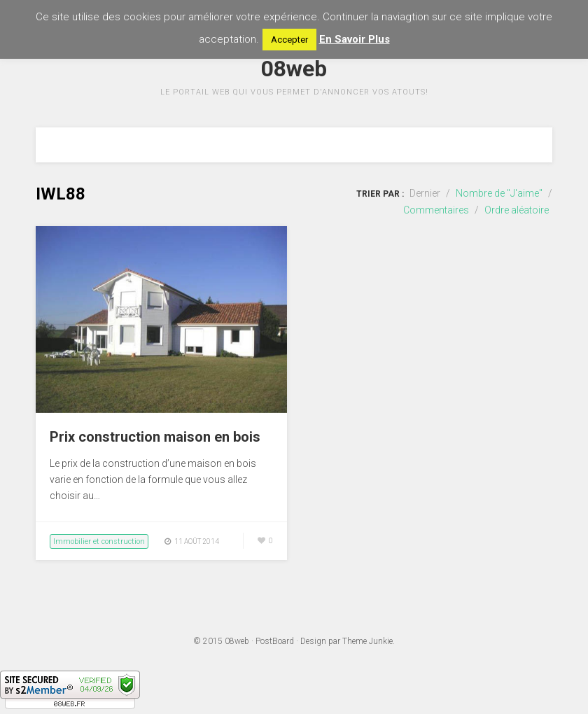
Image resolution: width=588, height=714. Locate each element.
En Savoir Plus (355, 39)
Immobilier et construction (99, 541)
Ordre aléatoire (517, 210)
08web (237, 641)
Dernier (425, 193)
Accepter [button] (289, 40)
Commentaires (436, 210)
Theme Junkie (367, 641)
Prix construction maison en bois (155, 437)
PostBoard (275, 641)
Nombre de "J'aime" (499, 193)
